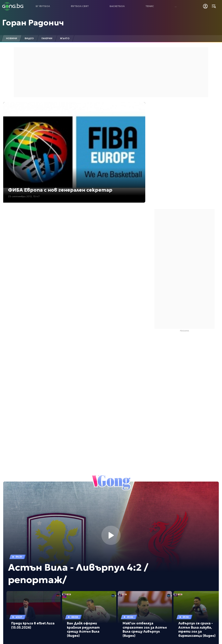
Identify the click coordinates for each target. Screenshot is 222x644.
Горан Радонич (33, 23)
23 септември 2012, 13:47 (24, 196)
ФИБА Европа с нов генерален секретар (60, 190)
